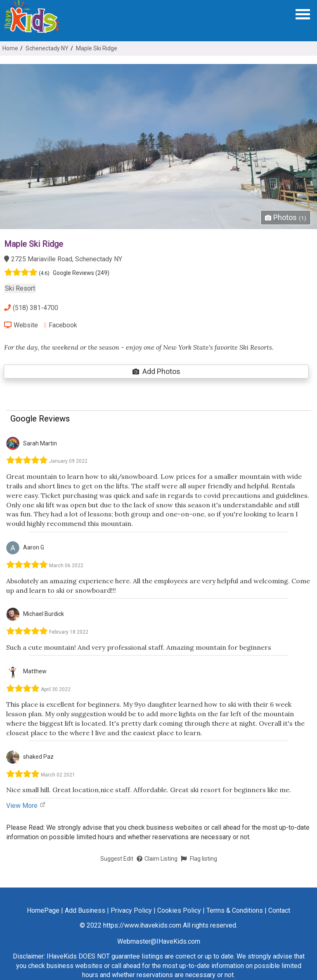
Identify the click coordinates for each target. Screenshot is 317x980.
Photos (286, 217)
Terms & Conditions (235, 910)
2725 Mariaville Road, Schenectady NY (63, 259)
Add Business (85, 910)
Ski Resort (20, 288)
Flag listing (199, 859)
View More (26, 806)
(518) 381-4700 (31, 308)
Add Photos (156, 371)
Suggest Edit (117, 859)
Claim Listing (157, 859)
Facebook (61, 325)
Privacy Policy (131, 910)
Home (10, 48)
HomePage (43, 910)
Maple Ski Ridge (97, 48)
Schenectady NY (47, 48)
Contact (279, 910)
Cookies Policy (179, 910)
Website (21, 325)
